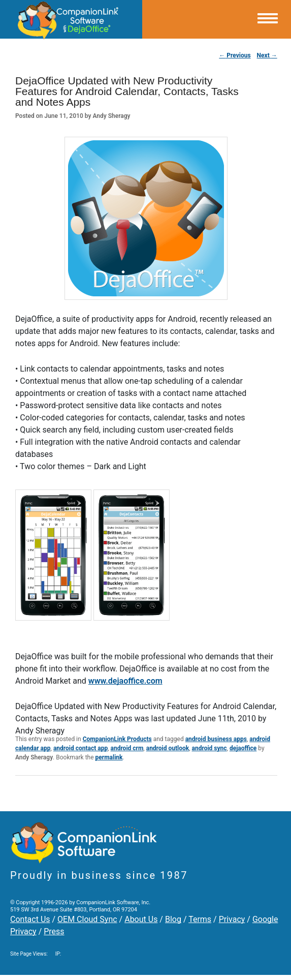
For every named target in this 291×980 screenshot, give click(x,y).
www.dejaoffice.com (125, 681)
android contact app (80, 748)
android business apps (216, 739)
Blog (173, 919)
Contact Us (30, 919)
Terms (200, 919)
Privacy (232, 919)
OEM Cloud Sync (87, 919)
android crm (127, 748)
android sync (209, 748)
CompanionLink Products (117, 739)
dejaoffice (243, 748)
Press (54, 931)
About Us (141, 919)
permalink (109, 757)
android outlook (168, 748)
